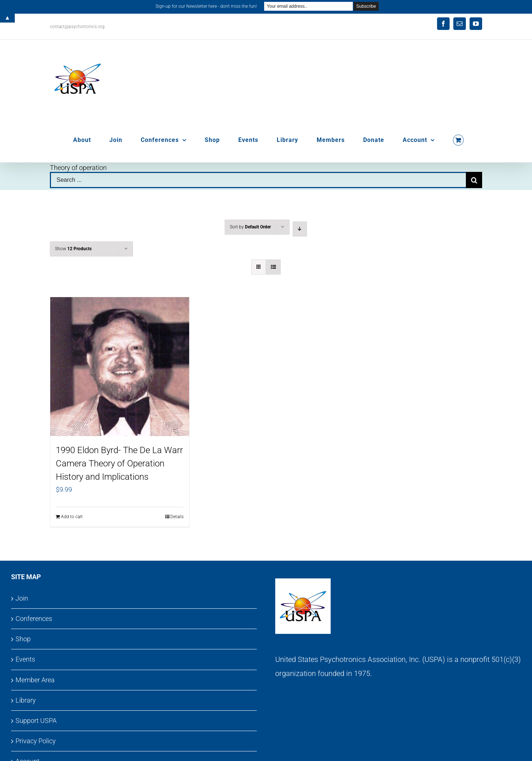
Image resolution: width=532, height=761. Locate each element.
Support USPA (36, 721)
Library (26, 700)
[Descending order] (300, 229)
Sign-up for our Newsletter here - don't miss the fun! (206, 6)
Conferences (34, 619)
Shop (23, 639)
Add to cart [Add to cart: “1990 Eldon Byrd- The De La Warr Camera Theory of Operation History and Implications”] (72, 517)
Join (22, 598)
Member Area (35, 680)
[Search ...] (258, 180)
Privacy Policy (36, 741)
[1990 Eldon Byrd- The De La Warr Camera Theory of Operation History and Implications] (120, 367)
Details (177, 517)
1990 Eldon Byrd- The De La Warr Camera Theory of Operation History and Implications (119, 463)
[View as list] (273, 267)
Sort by (250, 227)
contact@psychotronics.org (77, 27)
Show (73, 249)
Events (25, 659)
